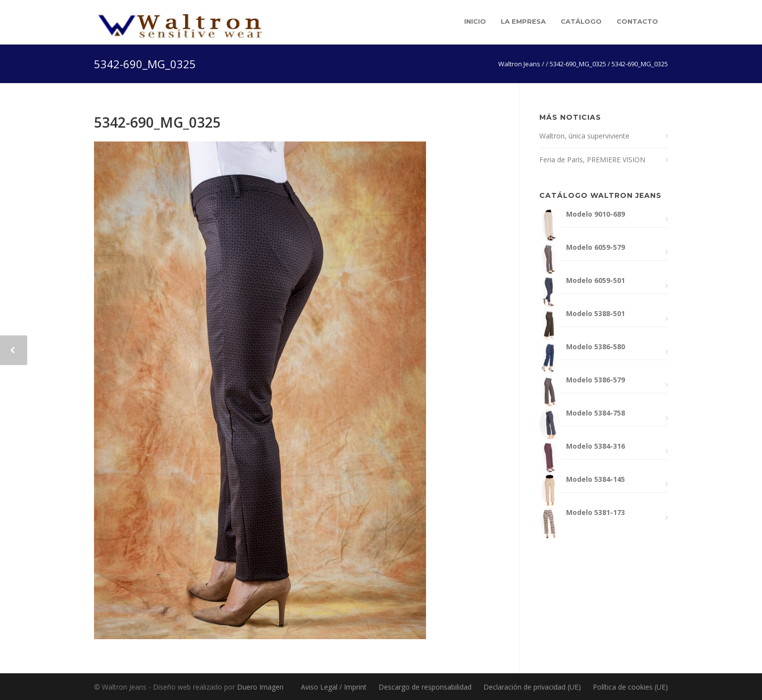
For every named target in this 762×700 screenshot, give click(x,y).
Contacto (637, 21)
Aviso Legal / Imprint (334, 687)
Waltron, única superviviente (584, 136)
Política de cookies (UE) (630, 687)
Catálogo (581, 21)
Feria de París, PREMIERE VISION (592, 160)
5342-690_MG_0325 (157, 122)
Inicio (475, 21)
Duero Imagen (260, 687)
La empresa (523, 21)
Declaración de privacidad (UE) (532, 687)
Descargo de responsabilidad (425, 687)
